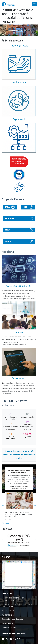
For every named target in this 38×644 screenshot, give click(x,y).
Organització (19, 119)
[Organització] (19, 138)
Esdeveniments (19, 378)
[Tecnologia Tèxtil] (19, 64)
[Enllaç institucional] (19, 162)
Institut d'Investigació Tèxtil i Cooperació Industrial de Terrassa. (18, 16)
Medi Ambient (19, 83)
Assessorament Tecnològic (19, 286)
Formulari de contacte (10, 627)
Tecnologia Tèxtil (19, 46)
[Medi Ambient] (19, 101)
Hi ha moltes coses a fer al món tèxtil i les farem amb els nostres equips (19, 455)
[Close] (34, 4)
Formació (19, 332)
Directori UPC (7, 623)
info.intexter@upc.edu (15, 619)
